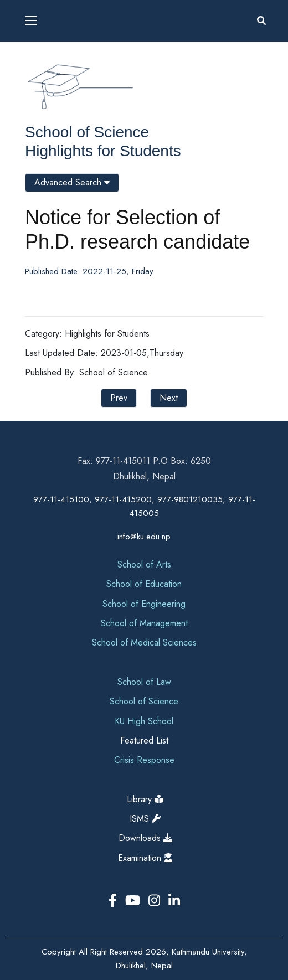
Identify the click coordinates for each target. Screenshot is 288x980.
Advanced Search (72, 182)
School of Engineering (144, 604)
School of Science (87, 132)
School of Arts (144, 564)
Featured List (144, 741)
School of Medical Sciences (144, 643)
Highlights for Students (103, 151)
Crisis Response (144, 760)
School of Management (144, 623)
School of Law (144, 682)
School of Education (144, 584)
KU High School (144, 721)
